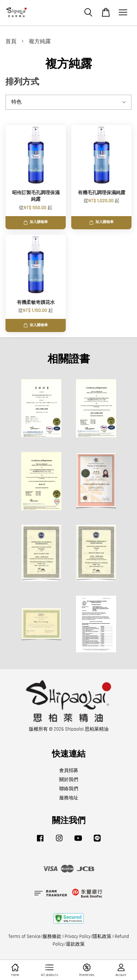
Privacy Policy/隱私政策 (88, 936)
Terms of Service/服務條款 (35, 936)
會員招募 (69, 770)
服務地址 (69, 798)
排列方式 (22, 82)
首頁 (11, 42)
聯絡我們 (69, 789)
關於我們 (69, 780)
